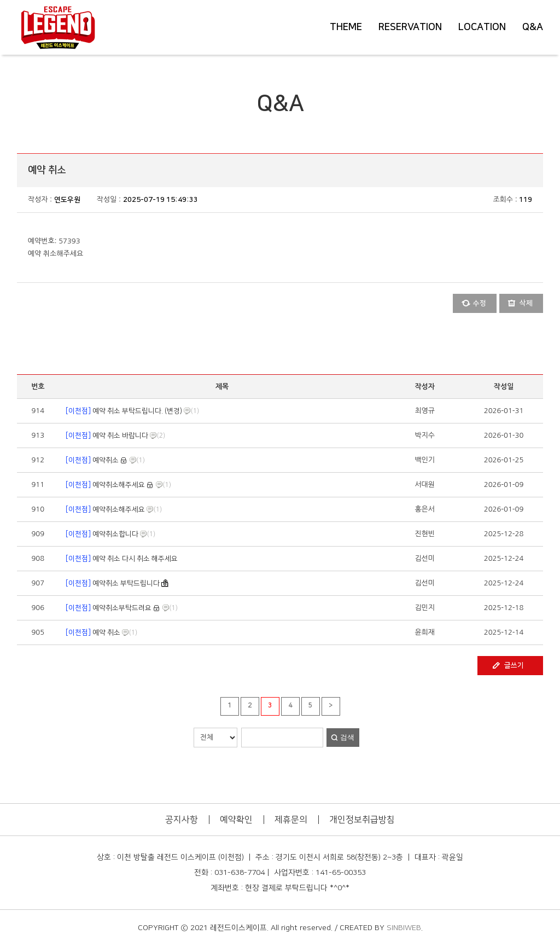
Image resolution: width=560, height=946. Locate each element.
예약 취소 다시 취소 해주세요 (121, 559)
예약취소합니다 (101, 534)
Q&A (533, 27)
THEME (346, 27)
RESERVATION (410, 27)
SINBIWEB (404, 928)
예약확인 (236, 820)
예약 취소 (92, 632)
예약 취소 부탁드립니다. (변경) (123, 411)
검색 (347, 737)
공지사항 (182, 820)
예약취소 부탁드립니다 (113, 583)
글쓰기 (514, 665)
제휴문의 (291, 820)
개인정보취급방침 (362, 820)
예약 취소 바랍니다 (106, 436)
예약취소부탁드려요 (108, 608)
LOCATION (482, 27)
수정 (480, 303)
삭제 (526, 303)
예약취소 (91, 460)
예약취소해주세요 (104, 485)
